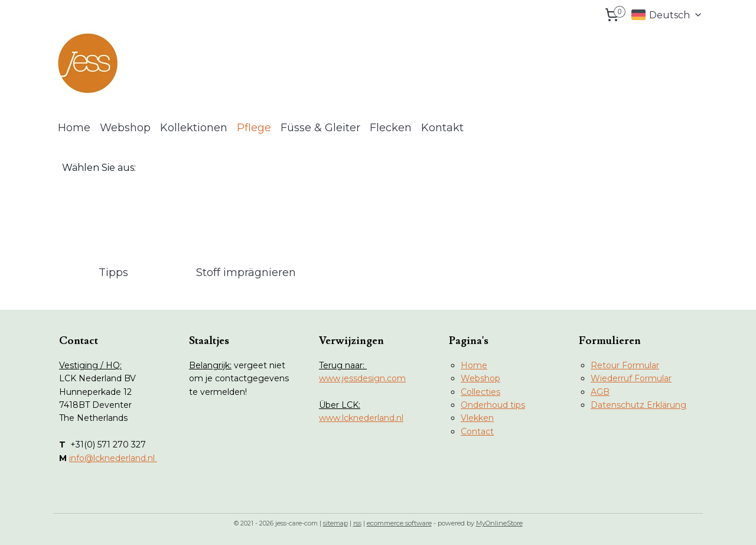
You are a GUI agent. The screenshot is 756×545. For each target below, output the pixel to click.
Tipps (113, 272)
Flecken (391, 128)
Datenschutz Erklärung (638, 405)
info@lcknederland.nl (113, 458)
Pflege (254, 128)
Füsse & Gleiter (320, 128)
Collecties (480, 392)
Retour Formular (625, 365)
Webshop (125, 128)
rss (357, 523)
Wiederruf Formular (631, 378)
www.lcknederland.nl (361, 418)
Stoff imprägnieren (246, 272)
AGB (600, 392)
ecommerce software (399, 523)
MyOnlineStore (499, 523)
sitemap (335, 523)
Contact (477, 432)
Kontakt (442, 128)
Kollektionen (194, 128)
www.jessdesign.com (362, 378)
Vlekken (477, 418)
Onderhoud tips (493, 405)
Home (74, 128)
